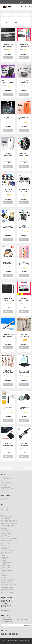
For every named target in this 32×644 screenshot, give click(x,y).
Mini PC (3, 574)
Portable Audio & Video (7, 527)
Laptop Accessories (7, 564)
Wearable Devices (6, 544)
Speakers (4, 530)
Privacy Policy (5, 479)
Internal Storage (6, 569)
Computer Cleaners (7, 555)
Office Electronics (6, 550)
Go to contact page (6, 612)
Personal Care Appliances (8, 591)
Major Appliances (6, 592)
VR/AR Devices (5, 545)
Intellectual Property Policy (8, 490)
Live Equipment (5, 533)
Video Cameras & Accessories (9, 525)
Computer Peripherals (7, 554)
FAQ (2, 482)
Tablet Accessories (6, 560)
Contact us (9, 2)
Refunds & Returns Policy (8, 485)
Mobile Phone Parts (7, 582)
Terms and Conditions (7, 480)
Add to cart (8, 58)
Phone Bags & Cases (7, 584)
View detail (8, 54)
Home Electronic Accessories (9, 540)
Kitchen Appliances (6, 587)
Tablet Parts (5, 559)
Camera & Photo (6, 520)
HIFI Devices (4, 532)
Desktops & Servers (7, 576)
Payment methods (6, 484)
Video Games (5, 537)
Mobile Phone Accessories (8, 581)
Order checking (17, 2)
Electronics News (6, 512)
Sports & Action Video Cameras (10, 523)
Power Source (5, 549)
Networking (4, 570)
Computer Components (8, 552)
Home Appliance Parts (7, 594)
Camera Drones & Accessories (9, 522)
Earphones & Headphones (8, 538)
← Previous (6, 468)
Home (13, 14)
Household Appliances (7, 589)
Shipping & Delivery (6, 489)
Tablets (3, 557)
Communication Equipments (9, 586)
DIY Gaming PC (5, 577)
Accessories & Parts (7, 542)
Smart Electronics (6, 535)
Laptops (3, 562)
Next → (27, 468)
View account (26, 2)
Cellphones (4, 579)
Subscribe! (27, 627)
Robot (3, 547)
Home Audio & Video (7, 528)
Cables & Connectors (7, 572)
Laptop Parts (5, 565)
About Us (4, 487)
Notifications (5, 509)
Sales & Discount (6, 511)
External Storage (6, 567)
